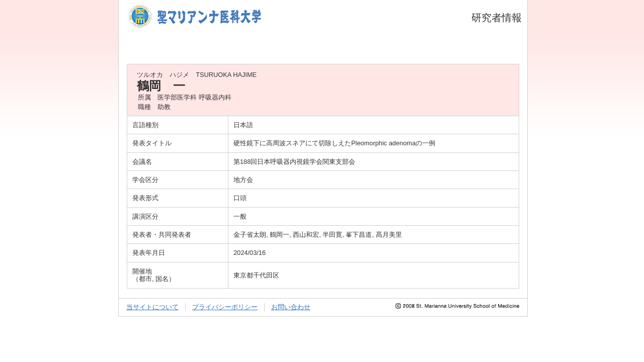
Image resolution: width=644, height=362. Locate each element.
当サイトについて (152, 307)
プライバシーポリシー (225, 307)
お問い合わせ (291, 307)
